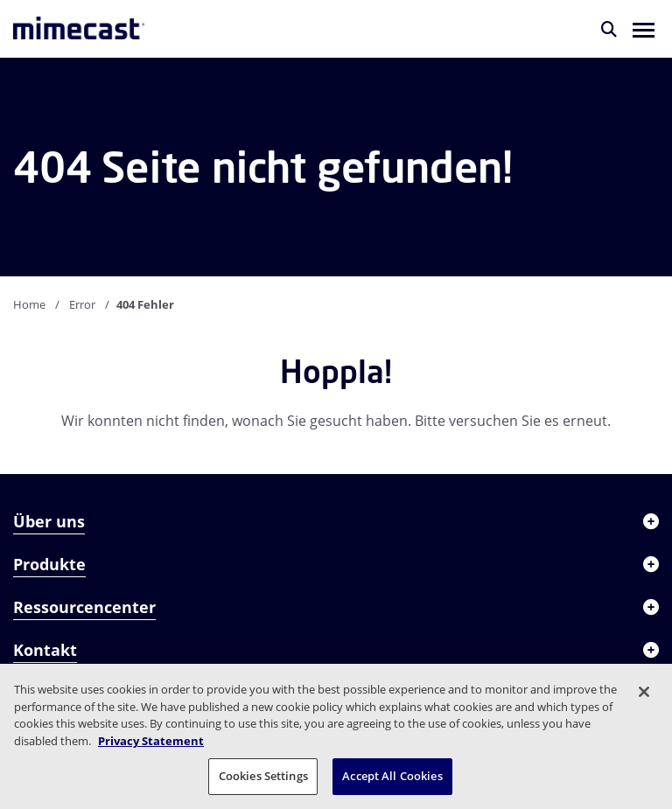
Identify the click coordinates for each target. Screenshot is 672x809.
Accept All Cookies (392, 776)
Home (29, 304)
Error (82, 304)
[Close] (644, 692)
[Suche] (609, 29)
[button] (644, 29)
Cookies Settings (263, 776)
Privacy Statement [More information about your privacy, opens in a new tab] (151, 741)
